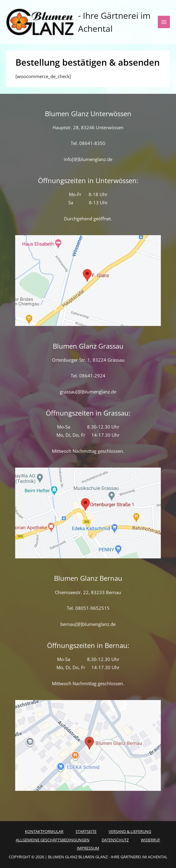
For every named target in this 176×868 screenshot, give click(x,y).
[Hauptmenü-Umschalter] (164, 22)
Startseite (86, 831)
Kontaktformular (44, 831)
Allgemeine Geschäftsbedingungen (53, 840)
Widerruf (151, 840)
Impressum (88, 848)
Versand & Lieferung (130, 831)
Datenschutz (115, 840)
